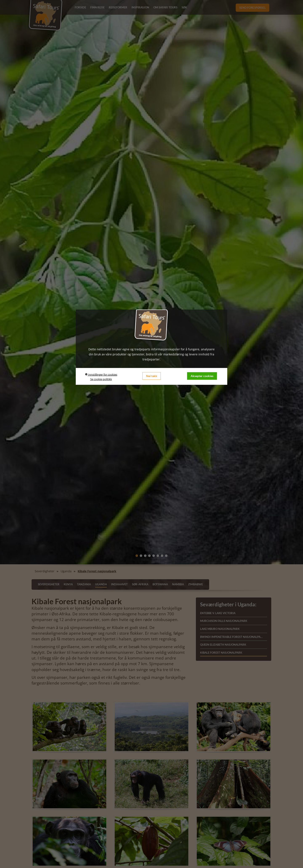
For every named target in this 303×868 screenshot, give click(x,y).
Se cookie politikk (101, 379)
